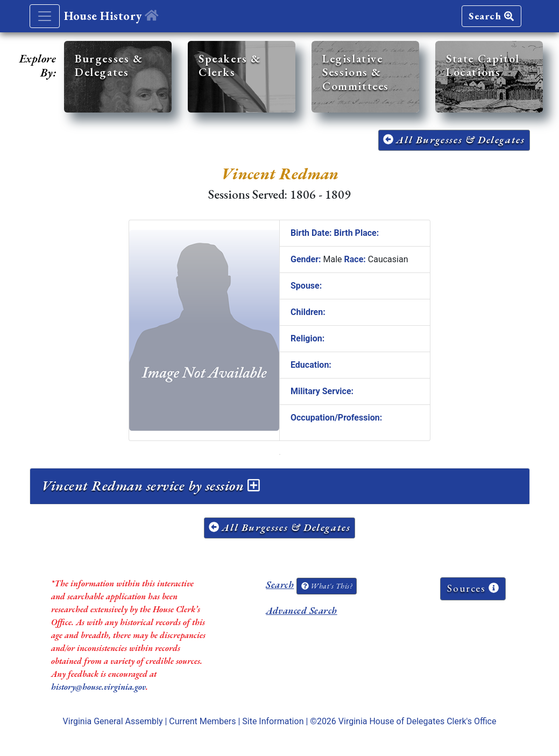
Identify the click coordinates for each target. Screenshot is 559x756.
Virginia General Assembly (113, 721)
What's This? (327, 586)
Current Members (202, 721)
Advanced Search (301, 610)
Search (491, 16)
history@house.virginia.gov (98, 687)
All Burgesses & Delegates (454, 140)
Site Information (273, 721)
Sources (473, 588)
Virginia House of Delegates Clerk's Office (418, 721)
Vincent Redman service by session (151, 486)
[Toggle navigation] (45, 16)
